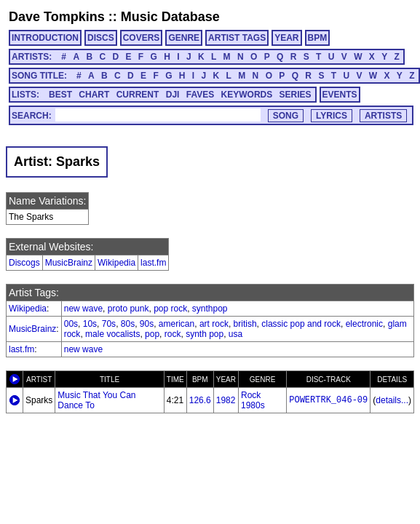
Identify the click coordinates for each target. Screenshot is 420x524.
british (245, 324)
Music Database (170, 17)
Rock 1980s (253, 400)
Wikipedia (116, 263)
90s (147, 324)
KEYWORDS (247, 95)
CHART (94, 95)
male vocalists (112, 334)
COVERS (142, 38)
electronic (364, 324)
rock (173, 334)
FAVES (200, 95)
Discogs (24, 263)
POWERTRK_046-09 (328, 400)
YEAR (286, 38)
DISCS (101, 38)
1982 (226, 400)
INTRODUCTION (45, 38)
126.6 (200, 400)
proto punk (128, 309)
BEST (60, 95)
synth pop (205, 334)
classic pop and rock (301, 324)
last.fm (153, 263)
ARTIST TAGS (237, 38)
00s (71, 324)
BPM (318, 38)
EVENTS (340, 95)
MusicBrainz (69, 263)
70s (109, 324)
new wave (83, 309)
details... (392, 400)
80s (128, 324)
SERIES (296, 95)
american (177, 324)
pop (152, 334)
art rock (214, 324)
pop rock (170, 309)
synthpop (210, 309)
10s (90, 324)
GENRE (184, 38)
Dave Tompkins (57, 17)
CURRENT (138, 95)
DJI (173, 95)
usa (235, 334)
